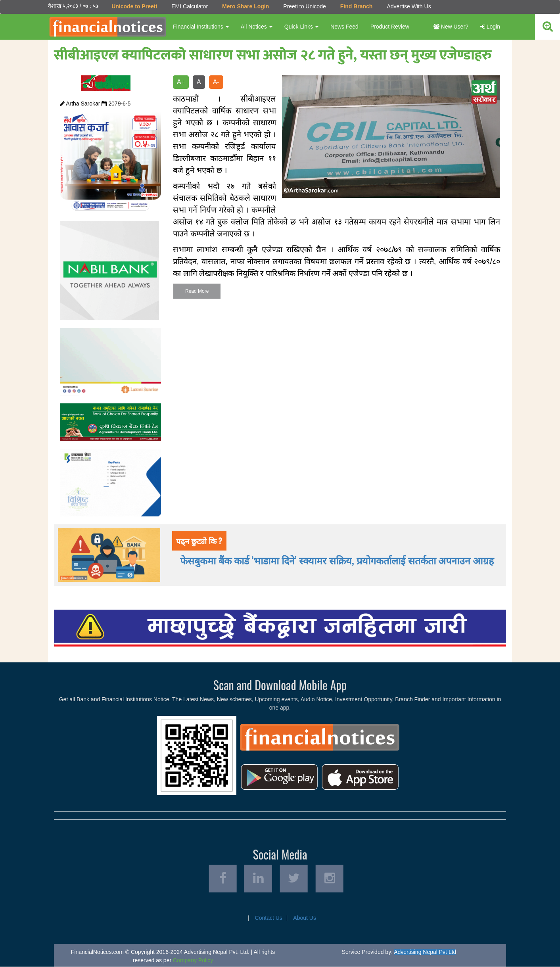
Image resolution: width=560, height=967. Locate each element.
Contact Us (269, 918)
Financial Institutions (201, 27)
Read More (197, 291)
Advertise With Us (409, 6)
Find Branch (357, 6)
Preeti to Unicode (304, 6)
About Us (305, 918)
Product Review (390, 27)
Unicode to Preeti (134, 6)
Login (490, 27)
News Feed (344, 27)
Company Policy (193, 961)
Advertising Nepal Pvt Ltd (425, 952)
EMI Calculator (190, 6)
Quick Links (301, 27)
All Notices (257, 27)
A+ (181, 82)
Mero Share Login (245, 6)
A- (216, 82)
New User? (451, 27)
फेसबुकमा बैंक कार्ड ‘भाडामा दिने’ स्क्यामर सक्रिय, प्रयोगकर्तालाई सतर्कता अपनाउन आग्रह (337, 560)
